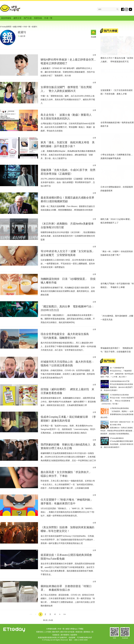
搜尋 (118, 9)
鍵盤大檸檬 (10, 8)
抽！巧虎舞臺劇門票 (117, 368)
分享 (94, 55)
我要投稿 (38, 18)
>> (64, 614)
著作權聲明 (65, 635)
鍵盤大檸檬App (71, 629)
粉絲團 (93, 33)
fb (123, 9)
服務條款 (87, 632)
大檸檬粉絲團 (51, 629)
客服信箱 (79, 632)
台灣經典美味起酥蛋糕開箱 (119, 408)
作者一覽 (48, 18)
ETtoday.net (48, 640)
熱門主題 (28, 18)
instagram (127, 9)
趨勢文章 (17, 18)
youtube (130, 9)
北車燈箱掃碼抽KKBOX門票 (120, 381)
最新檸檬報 (6, 18)
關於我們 (56, 632)
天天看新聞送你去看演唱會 (119, 395)
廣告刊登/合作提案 (67, 632)
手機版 (81, 629)
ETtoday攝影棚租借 (117, 438)
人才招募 (48, 632)
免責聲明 (74, 635)
